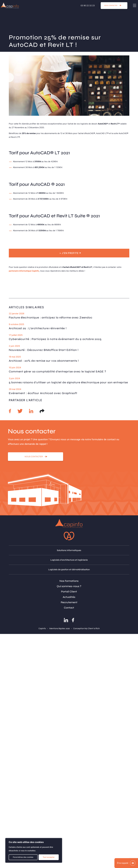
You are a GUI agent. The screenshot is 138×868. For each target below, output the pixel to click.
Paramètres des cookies (23, 857)
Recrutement (69, 602)
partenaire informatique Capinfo (24, 271)
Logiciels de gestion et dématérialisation (69, 570)
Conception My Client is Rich (86, 628)
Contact (69, 608)
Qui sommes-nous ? (69, 586)
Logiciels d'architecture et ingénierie (69, 560)
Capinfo (42, 628)
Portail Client (69, 592)
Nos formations (69, 581)
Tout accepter (49, 857)
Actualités (69, 597)
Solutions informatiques (69, 550)
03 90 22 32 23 (88, 6)
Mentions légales (57, 628)
